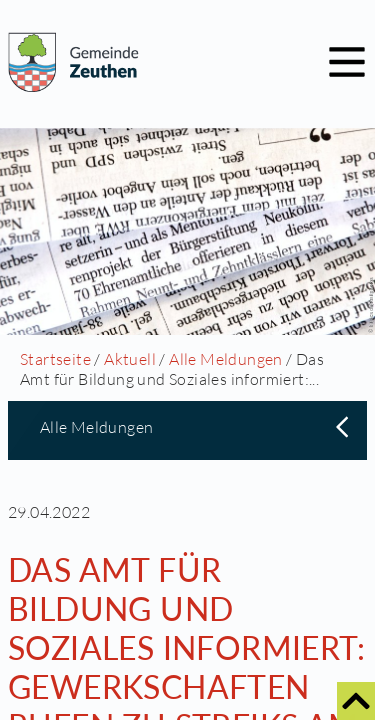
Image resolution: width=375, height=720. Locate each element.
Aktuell (130, 359)
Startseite (55, 359)
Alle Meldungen (226, 359)
